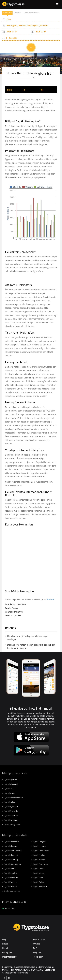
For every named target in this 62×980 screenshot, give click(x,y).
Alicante (10, 846)
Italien (9, 802)
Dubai (38, 882)
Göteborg (10, 860)
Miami (38, 873)
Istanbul (10, 873)
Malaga (38, 860)
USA (8, 789)
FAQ (35, 948)
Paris (37, 878)
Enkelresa (18, 13)
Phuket (38, 855)
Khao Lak (10, 855)
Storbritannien (12, 798)
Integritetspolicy (10, 957)
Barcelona (39, 864)
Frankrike (10, 811)
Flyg (4, 939)
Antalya (9, 882)
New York (39, 887)
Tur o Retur (7, 13)
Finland (50, 599)
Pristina (9, 887)
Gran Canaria (12, 851)
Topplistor (38, 957)
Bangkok (39, 842)
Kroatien (10, 820)
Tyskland (10, 807)
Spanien (10, 780)
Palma (9, 869)
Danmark (10, 816)
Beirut (38, 869)
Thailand (10, 784)
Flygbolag (38, 952)
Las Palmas (40, 851)
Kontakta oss (39, 939)
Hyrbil (5, 948)
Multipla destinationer (32, 13)
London (38, 846)
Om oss (37, 944)
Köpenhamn (11, 864)
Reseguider (7, 952)
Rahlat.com (8, 908)
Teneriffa (10, 878)
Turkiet (9, 793)
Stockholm (11, 842)
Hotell (5, 944)
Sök (31, 47)
